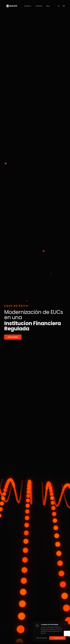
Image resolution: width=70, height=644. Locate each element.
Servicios (28, 6)
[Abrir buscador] (59, 6)
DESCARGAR (13, 337)
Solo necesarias (42, 638)
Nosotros (39, 6)
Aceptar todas (58, 638)
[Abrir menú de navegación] (64, 6)
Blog (48, 6)
